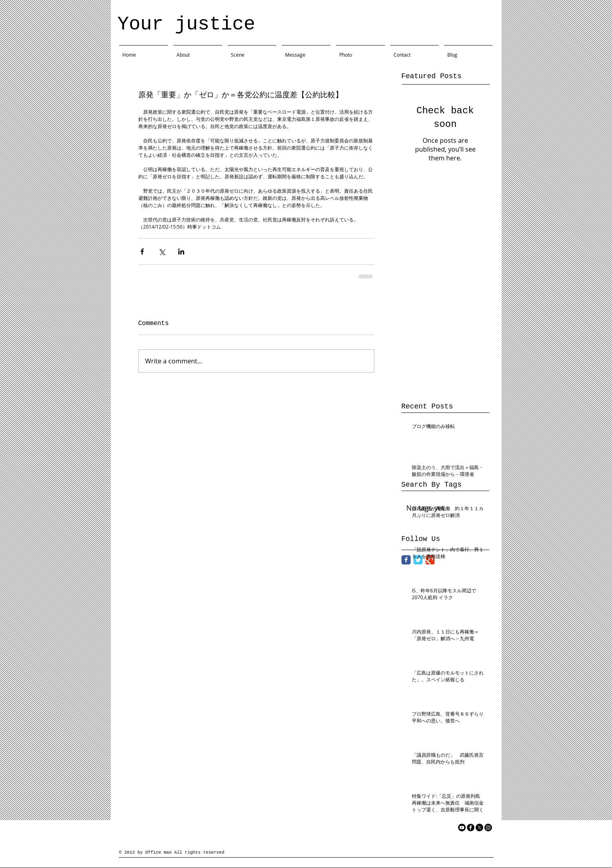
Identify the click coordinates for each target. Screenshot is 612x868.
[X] (479, 828)
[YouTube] (462, 828)
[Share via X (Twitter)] (162, 252)
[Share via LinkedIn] (181, 252)
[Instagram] (488, 828)
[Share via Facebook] (142, 252)
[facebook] (471, 828)
